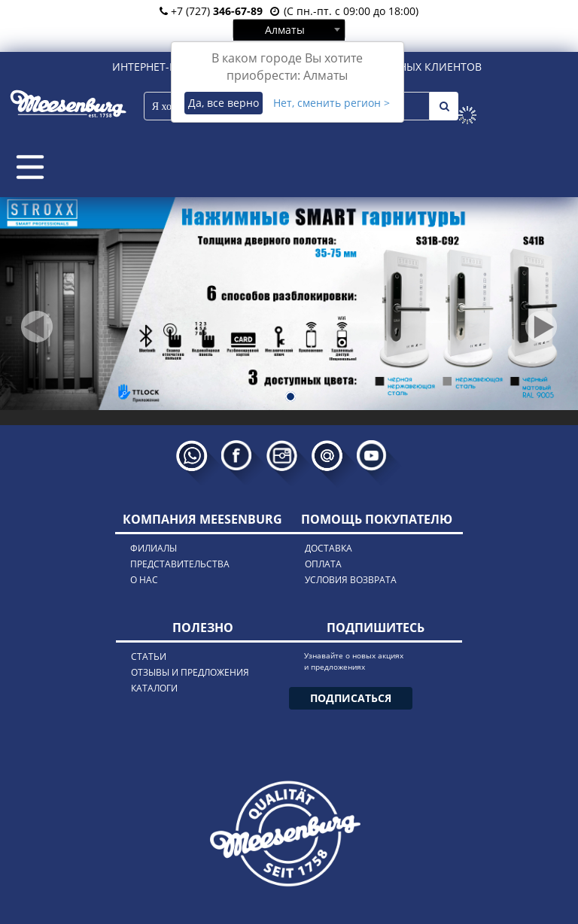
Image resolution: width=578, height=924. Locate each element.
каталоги (154, 688)
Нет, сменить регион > (332, 103)
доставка (329, 548)
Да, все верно (224, 103)
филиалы (154, 548)
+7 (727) (211, 11)
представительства (180, 564)
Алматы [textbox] (285, 30)
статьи (149, 657)
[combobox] (289, 29)
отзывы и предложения (190, 672)
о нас (144, 580)
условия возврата (351, 580)
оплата (323, 564)
